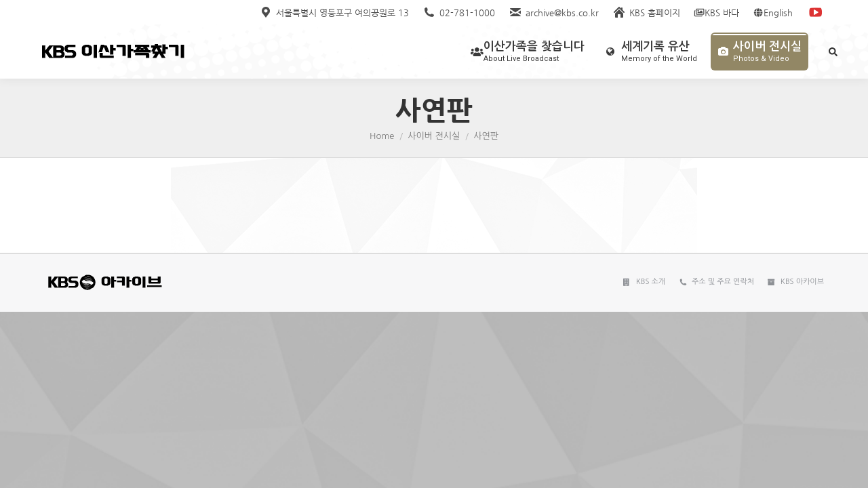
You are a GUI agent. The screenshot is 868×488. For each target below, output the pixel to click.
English (773, 13)
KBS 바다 (716, 13)
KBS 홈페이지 (646, 13)
